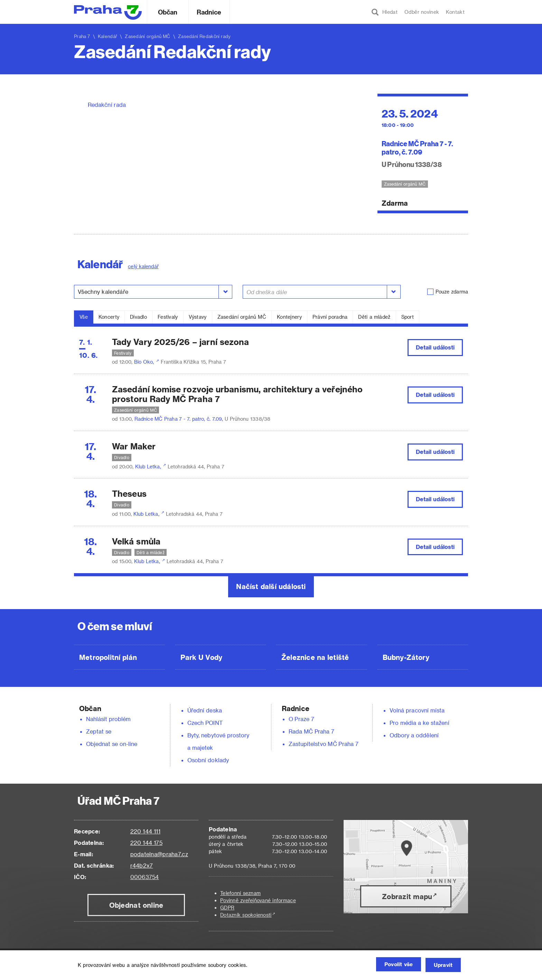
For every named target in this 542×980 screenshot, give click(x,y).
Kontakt (455, 12)
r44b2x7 (142, 865)
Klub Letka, (149, 466)
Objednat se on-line (112, 744)
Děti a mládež (374, 317)
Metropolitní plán (108, 657)
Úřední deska (205, 710)
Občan (168, 12)
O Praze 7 (301, 719)
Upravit (441, 965)
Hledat (385, 12)
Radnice (209, 12)
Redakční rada (107, 105)
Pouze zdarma (452, 292)
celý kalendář (143, 266)
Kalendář (108, 36)
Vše (84, 317)
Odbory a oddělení (414, 735)
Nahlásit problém (109, 719)
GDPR (227, 908)
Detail (435, 347)
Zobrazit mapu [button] (407, 896)
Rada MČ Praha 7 (311, 731)
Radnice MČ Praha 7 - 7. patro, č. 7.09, (180, 419)
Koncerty (109, 317)
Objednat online (136, 905)
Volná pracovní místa (417, 710)
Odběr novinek (422, 12)
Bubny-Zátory (406, 657)
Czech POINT (205, 723)
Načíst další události (271, 586)
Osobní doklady (208, 760)
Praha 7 (82, 36)
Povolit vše (390, 965)
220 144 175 (146, 843)
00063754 (145, 877)
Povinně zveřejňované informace (258, 900)
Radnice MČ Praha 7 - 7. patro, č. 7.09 (418, 147)
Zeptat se (99, 731)
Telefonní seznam (240, 893)
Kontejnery (289, 317)
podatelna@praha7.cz (159, 854)
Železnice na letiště (315, 657)
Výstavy (198, 317)
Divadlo (138, 317)
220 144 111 (145, 831)
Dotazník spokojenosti (246, 915)
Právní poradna (330, 317)
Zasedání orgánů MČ (242, 317)
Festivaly (168, 317)
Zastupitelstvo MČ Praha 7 (324, 744)
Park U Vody (202, 657)
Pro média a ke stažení (419, 723)
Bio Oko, (145, 362)
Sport (408, 317)
